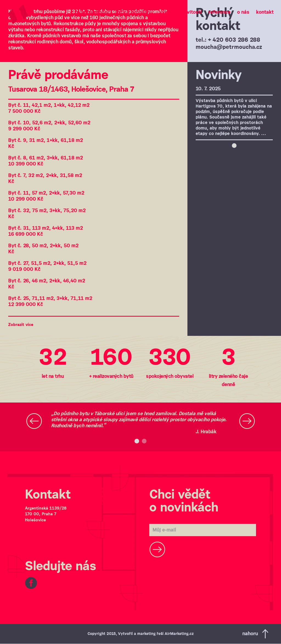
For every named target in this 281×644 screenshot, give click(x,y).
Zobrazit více (21, 325)
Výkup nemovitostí (180, 12)
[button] (34, 423)
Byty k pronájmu (134, 12)
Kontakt (265, 12)
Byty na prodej (92, 12)
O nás (243, 12)
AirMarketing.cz (179, 634)
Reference (219, 12)
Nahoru (256, 634)
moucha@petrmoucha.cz (229, 47)
